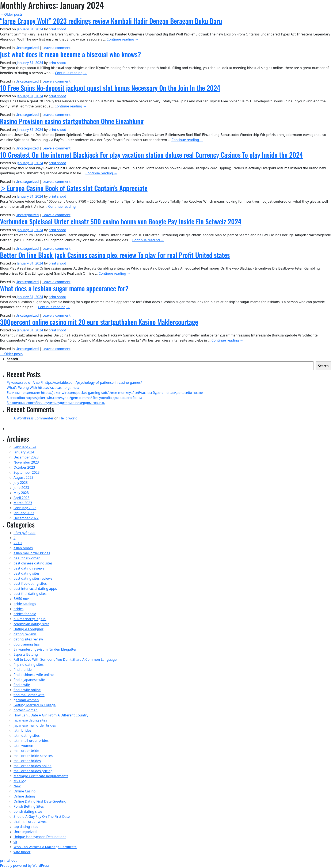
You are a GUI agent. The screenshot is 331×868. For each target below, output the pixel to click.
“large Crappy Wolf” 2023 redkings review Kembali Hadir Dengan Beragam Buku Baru (111, 21)
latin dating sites (27, 735)
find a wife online (27, 690)
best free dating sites (30, 583)
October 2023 (24, 467)
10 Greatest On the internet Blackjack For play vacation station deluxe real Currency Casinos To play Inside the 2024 (151, 155)
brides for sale (25, 614)
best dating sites (26, 573)
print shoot (57, 29)
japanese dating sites (30, 720)
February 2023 (25, 508)
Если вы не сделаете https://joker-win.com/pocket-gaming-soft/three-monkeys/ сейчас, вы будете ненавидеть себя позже (105, 393)
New (17, 786)
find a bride (23, 670)
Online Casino (24, 791)
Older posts (11, 14)
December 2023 (26, 457)
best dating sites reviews (33, 578)
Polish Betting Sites (29, 806)
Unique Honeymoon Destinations (40, 837)
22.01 (18, 543)
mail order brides (27, 761)
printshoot (8, 860)
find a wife (22, 685)
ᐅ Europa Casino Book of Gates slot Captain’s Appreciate (74, 188)
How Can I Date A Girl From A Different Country (51, 715)
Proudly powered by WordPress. (25, 865)
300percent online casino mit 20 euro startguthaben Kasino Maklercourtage (99, 322)
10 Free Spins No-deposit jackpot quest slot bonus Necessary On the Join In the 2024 (110, 88)
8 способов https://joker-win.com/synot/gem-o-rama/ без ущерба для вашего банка (74, 398)
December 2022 (26, 518)
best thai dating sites (30, 594)
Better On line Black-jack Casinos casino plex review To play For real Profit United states (115, 255)
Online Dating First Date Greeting (40, 801)
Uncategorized (27, 48)
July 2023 (21, 483)
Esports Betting (26, 654)
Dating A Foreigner (28, 629)
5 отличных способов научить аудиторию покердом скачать (56, 403)
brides (18, 609)
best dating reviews (29, 568)
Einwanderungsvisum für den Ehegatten (45, 649)
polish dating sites (28, 811)
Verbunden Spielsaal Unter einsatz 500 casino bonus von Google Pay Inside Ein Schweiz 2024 (121, 221)
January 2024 (24, 452)
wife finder (22, 852)
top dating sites (26, 827)
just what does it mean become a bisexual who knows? (70, 54)
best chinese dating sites (33, 563)
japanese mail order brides (35, 725)
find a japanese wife (29, 680)
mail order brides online (33, 766)
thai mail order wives (30, 822)
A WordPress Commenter (33, 418)
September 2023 (27, 472)
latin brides (22, 730)
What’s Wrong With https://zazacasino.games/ (43, 388)
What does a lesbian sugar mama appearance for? (64, 288)
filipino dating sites (28, 665)
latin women (23, 746)
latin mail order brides (31, 741)
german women (26, 700)
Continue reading (123, 39)
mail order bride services (33, 756)
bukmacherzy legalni (30, 619)
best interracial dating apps (35, 589)
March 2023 (23, 503)
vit (15, 842)
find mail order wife (29, 695)
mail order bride (26, 751)
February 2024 (25, 447)
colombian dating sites (31, 624)
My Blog (20, 781)
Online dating (24, 796)
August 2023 (23, 477)
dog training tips (27, 644)
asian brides (23, 548)
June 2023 (21, 488)
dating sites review (28, 639)
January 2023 (24, 513)
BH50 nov (21, 599)
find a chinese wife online (34, 675)
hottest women (26, 710)
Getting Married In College (35, 705)
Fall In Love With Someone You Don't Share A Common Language (65, 659)
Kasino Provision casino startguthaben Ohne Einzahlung (72, 121)
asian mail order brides (32, 553)
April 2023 (22, 498)
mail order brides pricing (33, 771)
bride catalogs (25, 604)
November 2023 (26, 462)
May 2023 (21, 493)
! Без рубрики (24, 533)
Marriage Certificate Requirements (41, 776)
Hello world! (69, 418)
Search (12, 359)
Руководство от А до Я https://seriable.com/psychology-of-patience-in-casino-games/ (74, 382)
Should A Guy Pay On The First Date (42, 816)
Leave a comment (56, 48)
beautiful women (27, 558)
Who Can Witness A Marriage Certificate (45, 847)
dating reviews (25, 634)
